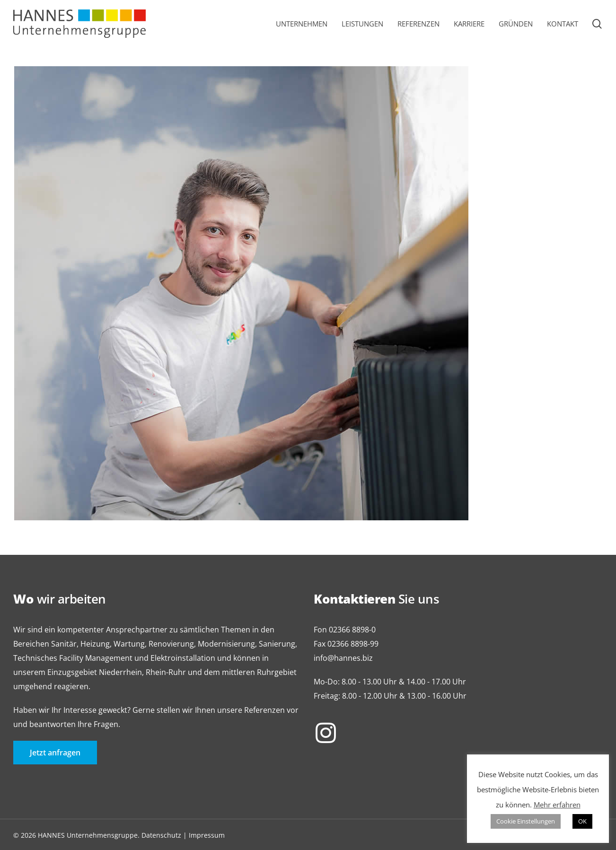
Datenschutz (161, 835)
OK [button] (582, 821)
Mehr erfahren (557, 805)
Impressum (207, 835)
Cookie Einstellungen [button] (526, 821)
